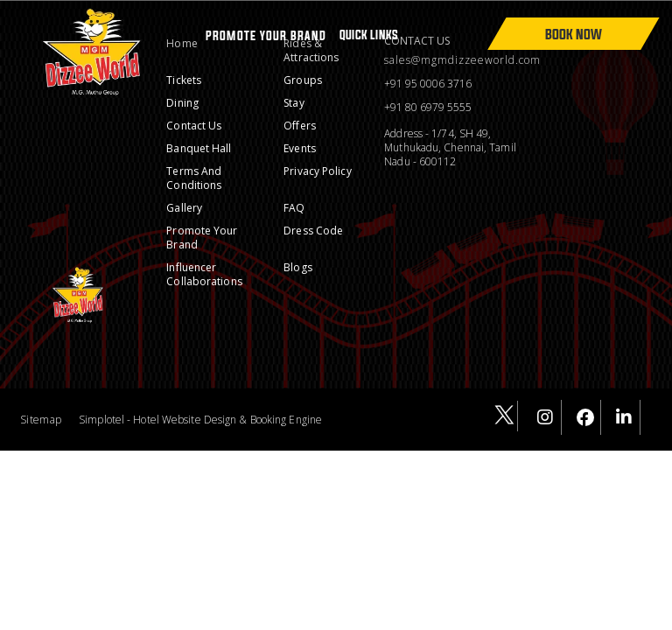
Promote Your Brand (202, 238)
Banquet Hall (199, 148)
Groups (303, 80)
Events (300, 148)
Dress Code (313, 231)
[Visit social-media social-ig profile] (546, 417)
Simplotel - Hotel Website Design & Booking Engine (200, 420)
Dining (182, 103)
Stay (294, 103)
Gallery (184, 208)
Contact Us (194, 126)
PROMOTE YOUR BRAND (266, 35)
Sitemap (41, 420)
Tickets (184, 80)
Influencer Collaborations (204, 274)
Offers (300, 126)
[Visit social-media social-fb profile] (586, 417)
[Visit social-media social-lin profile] (625, 417)
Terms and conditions (194, 178)
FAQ (294, 208)
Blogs (298, 267)
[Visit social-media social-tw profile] (503, 416)
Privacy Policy (317, 171)
